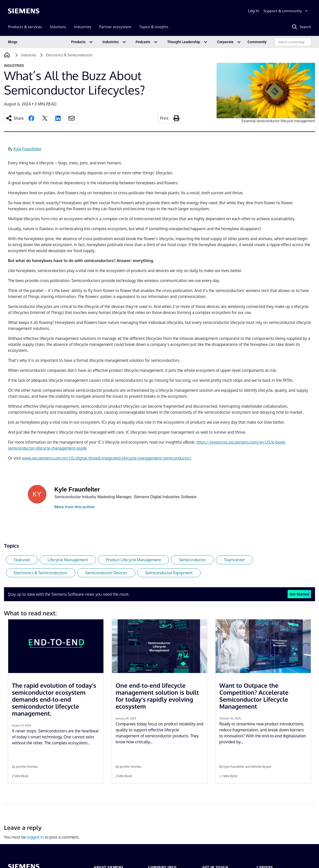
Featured (22, 560)
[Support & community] (286, 11)
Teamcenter (234, 560)
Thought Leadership (184, 42)
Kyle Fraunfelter (28, 149)
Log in (253, 11)
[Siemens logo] (24, 11)
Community (257, 42)
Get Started (299, 594)
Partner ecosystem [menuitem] (115, 27)
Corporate (225, 42)
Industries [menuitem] (83, 27)
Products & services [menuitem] (25, 27)
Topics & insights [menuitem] (154, 27)
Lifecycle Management (68, 560)
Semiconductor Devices (106, 573)
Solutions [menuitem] (58, 27)
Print (164, 118)
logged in (35, 837)
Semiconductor (193, 560)
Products (78, 42)
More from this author (75, 507)
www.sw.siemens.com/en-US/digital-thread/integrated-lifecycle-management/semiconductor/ (107, 458)
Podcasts (143, 42)
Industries (111, 42)
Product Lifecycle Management (133, 560)
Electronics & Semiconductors (41, 573)
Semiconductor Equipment (169, 573)
